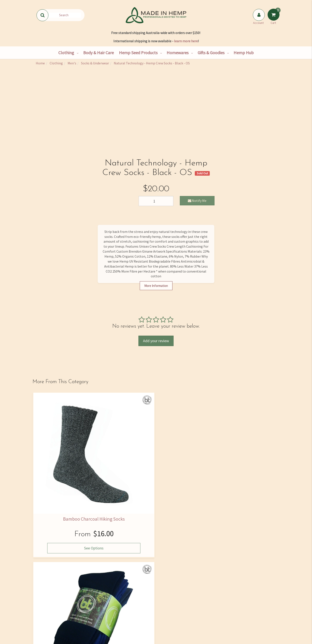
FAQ (175, 587)
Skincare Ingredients (134, 605)
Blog (134, 623)
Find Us (51, 596)
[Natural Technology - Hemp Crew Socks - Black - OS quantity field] (156, 201)
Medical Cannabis (134, 614)
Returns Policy (175, 614)
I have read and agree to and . (195, 538)
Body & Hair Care (98, 53)
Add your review (156, 341)
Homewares (178, 53)
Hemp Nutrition (134, 596)
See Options (61, 482)
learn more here (186, 41)
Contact (51, 605)
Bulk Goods (93, 614)
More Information (156, 286)
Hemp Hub (244, 53)
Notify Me (197, 201)
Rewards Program (52, 623)
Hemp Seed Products (138, 53)
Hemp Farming (93, 623)
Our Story (52, 587)
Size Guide (175, 596)
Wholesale (93, 605)
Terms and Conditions (175, 623)
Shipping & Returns (52, 614)
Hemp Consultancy (93, 596)
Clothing (66, 53)
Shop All (93, 587)
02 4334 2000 (241, 594)
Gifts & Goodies (211, 53)
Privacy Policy (206, 539)
